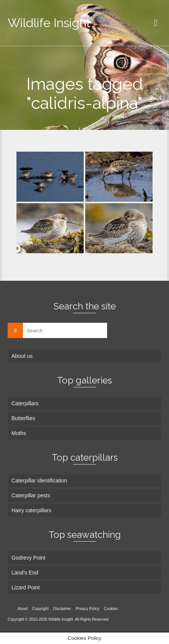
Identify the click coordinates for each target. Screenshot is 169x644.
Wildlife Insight (49, 23)
